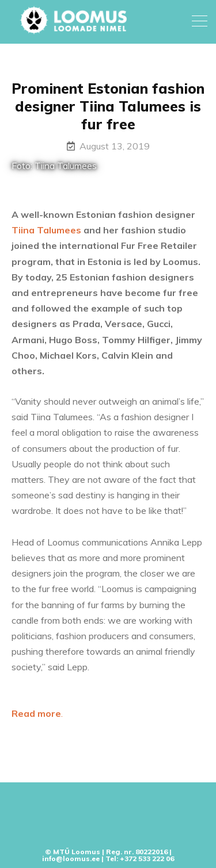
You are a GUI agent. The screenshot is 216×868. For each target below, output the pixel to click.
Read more (36, 713)
